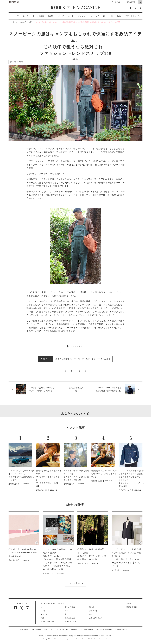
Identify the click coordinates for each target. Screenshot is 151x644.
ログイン (118, 2)
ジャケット (82, 16)
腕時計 (51, 16)
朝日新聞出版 (36, 630)
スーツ (26, 16)
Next (86, 371)
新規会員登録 (131, 2)
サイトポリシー (62, 630)
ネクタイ (95, 16)
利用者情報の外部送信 (104, 630)
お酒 (119, 16)
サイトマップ (49, 630)
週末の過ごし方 (71, 621)
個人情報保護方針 (87, 630)
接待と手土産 (70, 618)
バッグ (61, 16)
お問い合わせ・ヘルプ (123, 630)
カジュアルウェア (96, 618)
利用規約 (74, 630)
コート (71, 16)
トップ (16, 16)
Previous (65, 371)
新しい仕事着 (38, 16)
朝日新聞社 (24, 630)
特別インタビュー (47, 621)
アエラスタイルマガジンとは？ (52, 604)
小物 (111, 16)
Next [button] (134, 16)
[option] (14, 16)
